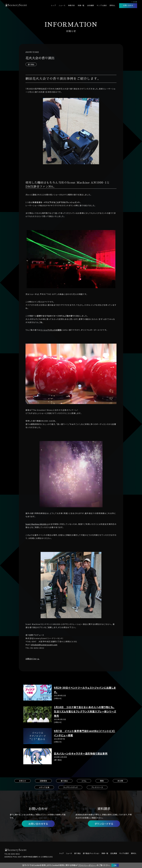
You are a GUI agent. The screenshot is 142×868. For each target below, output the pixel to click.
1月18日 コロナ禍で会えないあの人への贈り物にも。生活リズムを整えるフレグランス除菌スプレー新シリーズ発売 (85, 711)
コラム (84, 781)
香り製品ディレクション (91, 853)
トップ (53, 6)
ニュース (62, 6)
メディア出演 (44, 787)
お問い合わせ (128, 6)
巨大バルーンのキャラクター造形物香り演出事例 (81, 753)
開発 (102, 781)
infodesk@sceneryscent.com (44, 645)
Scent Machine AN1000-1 (37, 524)
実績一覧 (81, 6)
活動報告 (43, 781)
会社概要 (91, 6)
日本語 (135, 2)
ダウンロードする (104, 824)
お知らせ (23, 781)
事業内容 (71, 6)
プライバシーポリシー (87, 865)
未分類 (120, 781)
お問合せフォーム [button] (32, 659)
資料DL (112, 6)
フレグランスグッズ (70, 787)
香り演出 (31, 64)
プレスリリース (97, 787)
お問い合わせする (38, 824)
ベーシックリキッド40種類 (51, 330)
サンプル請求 (102, 6)
